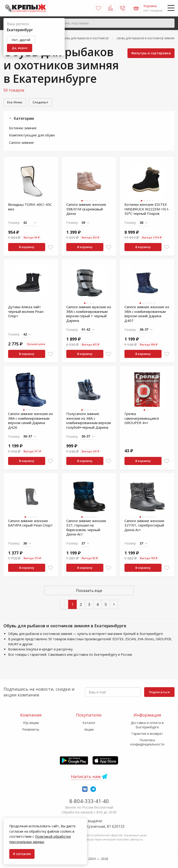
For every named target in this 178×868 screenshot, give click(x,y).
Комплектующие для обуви (32, 135)
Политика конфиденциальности (147, 742)
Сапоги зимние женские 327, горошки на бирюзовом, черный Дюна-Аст (86, 528)
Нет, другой (21, 40)
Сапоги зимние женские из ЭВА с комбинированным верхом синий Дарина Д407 (147, 314)
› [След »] (114, 604)
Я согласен (22, 854)
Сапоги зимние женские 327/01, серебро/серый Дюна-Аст (144, 525)
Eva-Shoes (15, 102)
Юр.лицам (31, 723)
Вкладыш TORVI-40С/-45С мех (30, 207)
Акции (89, 729)
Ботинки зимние (23, 128)
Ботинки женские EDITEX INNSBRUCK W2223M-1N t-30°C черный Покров (147, 209)
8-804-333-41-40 (89, 801)
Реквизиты (31, 729)
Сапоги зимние (21, 142)
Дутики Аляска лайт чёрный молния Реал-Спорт (26, 311)
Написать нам (86, 776)
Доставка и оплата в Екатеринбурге (147, 725)
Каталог (89, 723)
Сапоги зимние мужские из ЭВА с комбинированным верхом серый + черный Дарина (89, 314)
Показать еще (89, 591)
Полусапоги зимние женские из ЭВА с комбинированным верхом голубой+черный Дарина (89, 420)
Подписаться (159, 692)
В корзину (27, 247)
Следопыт (40, 102)
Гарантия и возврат (147, 734)
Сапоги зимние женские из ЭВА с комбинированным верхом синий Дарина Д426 (30, 420)
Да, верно (20, 48)
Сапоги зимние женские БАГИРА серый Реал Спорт (30, 523)
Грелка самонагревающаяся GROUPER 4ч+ (142, 418)
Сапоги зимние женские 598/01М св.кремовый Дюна (86, 209)
